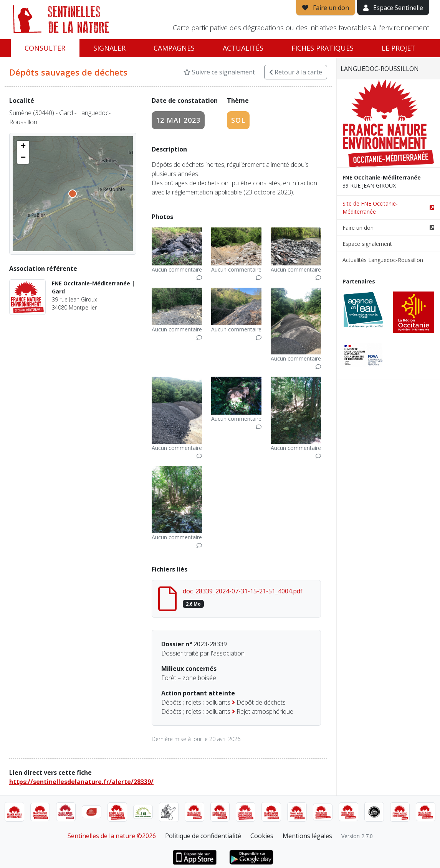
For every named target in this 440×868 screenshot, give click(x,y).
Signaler (109, 48)
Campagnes (174, 48)
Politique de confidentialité (203, 836)
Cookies (262, 836)
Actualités (243, 48)
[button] (23, 147)
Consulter (45, 48)
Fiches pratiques (323, 48)
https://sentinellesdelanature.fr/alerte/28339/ (81, 782)
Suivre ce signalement (219, 72)
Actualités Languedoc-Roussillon (383, 260)
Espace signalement (367, 244)
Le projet (399, 48)
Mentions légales (307, 836)
